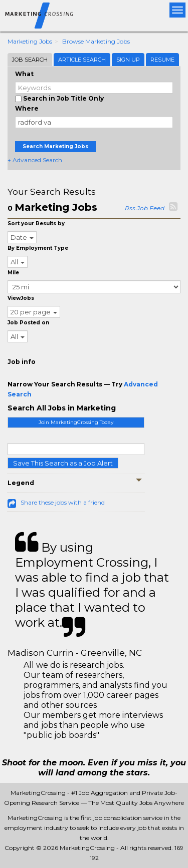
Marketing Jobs (30, 41)
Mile (13, 273)
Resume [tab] (162, 60)
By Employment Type (38, 248)
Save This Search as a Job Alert (63, 463)
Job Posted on (28, 323)
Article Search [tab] (82, 60)
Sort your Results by (36, 224)
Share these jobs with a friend (63, 502)
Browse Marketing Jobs (96, 41)
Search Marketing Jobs (55, 146)
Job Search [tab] (30, 60)
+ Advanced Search (35, 160)
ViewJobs (21, 298)
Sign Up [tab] (128, 60)
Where (27, 108)
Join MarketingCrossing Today (76, 422)
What (24, 74)
